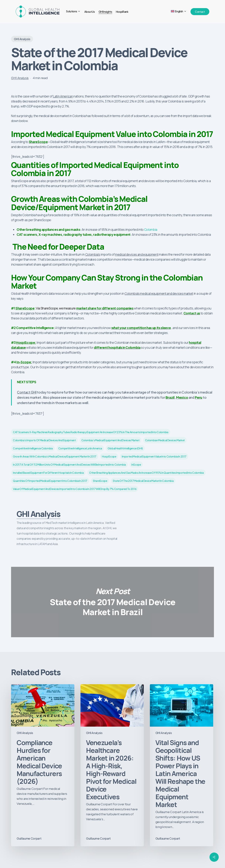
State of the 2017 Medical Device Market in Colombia (143, 481)
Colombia (151, 230)
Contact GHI (27, 392)
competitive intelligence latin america (80, 448)
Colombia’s (93, 254)
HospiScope (109, 456)
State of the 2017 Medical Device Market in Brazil (112, 602)
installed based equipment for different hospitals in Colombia (48, 473)
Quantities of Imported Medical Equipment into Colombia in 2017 (50, 481)
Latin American (63, 96)
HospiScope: (26, 342)
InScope (136, 465)
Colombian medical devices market (165, 440)
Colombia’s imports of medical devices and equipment (44, 440)
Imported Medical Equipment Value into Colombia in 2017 (154, 456)
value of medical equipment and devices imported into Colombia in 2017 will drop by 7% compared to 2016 (75, 489)
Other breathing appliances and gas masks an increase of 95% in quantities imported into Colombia (146, 473)
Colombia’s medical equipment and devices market (159, 294)
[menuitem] (179, 12)
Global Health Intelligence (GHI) (125, 448)
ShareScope (25, 308)
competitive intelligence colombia (33, 448)
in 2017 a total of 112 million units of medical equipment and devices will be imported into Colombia (69, 465)
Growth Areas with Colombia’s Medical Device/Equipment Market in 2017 (55, 456)
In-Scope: (24, 362)
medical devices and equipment (137, 254)
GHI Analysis (22, 39)
